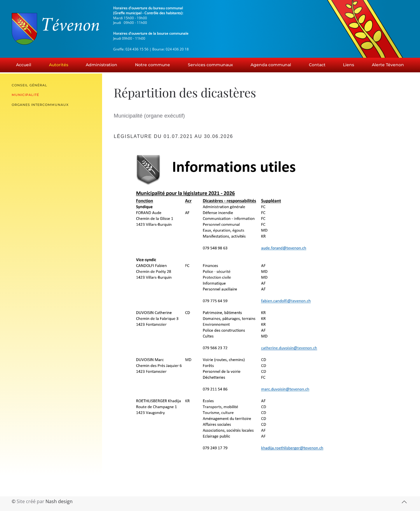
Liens (349, 65)
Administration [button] (101, 65)
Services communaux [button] (210, 65)
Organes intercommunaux (40, 105)
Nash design (59, 501)
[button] (404, 502)
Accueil (24, 65)
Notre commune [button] (153, 65)
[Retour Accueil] (55, 29)
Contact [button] (317, 65)
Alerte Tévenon (388, 65)
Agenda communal (271, 65)
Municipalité (25, 95)
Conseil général (29, 85)
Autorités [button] (59, 65)
